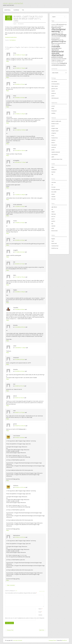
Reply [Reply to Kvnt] (8, 391)
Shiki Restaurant (55, 98)
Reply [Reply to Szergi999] (8, 257)
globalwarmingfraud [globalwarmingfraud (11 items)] (59, 42)
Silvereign (16, 10)
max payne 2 (54, 145)
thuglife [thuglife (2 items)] (58, 64)
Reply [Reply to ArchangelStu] (8, 188)
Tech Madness (13, 40)
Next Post (42, 630)
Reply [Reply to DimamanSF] (8, 364)
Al (16, 591)
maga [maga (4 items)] (58, 45)
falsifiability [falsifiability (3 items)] (64, 37)
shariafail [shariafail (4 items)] (64, 59)
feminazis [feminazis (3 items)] (54, 38)
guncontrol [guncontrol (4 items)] (55, 43)
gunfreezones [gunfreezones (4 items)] (62, 43)
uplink (53, 157)
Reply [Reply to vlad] (8, 270)
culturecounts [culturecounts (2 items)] (60, 33)
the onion (54, 199)
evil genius (54, 133)
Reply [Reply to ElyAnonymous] (8, 580)
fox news (53, 187)
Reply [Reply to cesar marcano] (8, 480)
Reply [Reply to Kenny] (8, 61)
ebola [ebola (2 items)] (53, 37)
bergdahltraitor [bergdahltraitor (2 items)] (61, 26)
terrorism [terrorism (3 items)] (61, 62)
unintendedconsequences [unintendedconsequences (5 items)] (59, 65)
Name (40, 609)
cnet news (54, 182)
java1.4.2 (53, 216)
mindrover (54, 147)
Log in (53, 241)
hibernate (54, 214)
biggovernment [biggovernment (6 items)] (56, 28)
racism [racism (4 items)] (60, 59)
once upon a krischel (13, 3)
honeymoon (54, 111)
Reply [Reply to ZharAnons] (8, 530)
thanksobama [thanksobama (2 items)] (54, 64)
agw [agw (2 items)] (66, 25)
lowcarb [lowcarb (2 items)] (55, 45)
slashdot (53, 197)
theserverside (54, 231)
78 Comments (21, 24)
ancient (53, 106)
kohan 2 (53, 143)
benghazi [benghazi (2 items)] (56, 26)
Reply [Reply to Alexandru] (8, 379)
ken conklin (54, 192)
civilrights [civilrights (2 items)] (61, 32)
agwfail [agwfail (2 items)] (53, 26)
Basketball (8, 10)
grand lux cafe (55, 89)
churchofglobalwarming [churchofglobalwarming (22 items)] (58, 30)
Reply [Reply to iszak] (8, 419)
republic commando (56, 152)
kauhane (53, 172)
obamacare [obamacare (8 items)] (55, 50)
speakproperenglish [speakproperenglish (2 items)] (55, 62)
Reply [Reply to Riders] (8, 285)
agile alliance (54, 207)
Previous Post (9, 630)
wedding (53, 113)
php (52, 224)
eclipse (53, 212)
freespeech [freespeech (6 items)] (55, 40)
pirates (53, 150)
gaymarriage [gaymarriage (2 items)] (61, 40)
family (53, 108)
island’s (53, 91)
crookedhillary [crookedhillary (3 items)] (55, 33)
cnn (52, 185)
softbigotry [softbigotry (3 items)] (59, 60)
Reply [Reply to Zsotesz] (8, 233)
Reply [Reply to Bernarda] (8, 341)
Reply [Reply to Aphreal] (8, 406)
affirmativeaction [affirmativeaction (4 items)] (61, 24)
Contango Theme (52, 640)
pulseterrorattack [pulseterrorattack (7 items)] (57, 57)
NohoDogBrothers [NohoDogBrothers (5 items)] (56, 48)
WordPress (64, 640)
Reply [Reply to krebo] (8, 155)
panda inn (54, 93)
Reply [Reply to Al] (8, 199)
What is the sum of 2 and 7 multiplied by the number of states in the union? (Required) (25, 618)
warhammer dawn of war (57, 159)
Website (40, 615)
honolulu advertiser (56, 189)
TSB (23, 10)
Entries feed (54, 243)
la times (53, 194)
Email (40, 612)
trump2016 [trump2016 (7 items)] (63, 63)
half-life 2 (53, 140)
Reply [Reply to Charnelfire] (8, 320)
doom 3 (53, 126)
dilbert (53, 167)
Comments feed (55, 246)
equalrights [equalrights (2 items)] (59, 37)
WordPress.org (55, 248)
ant (52, 209)
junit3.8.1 (53, 221)
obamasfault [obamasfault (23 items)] (58, 55)
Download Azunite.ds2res (11, 37)
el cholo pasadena (55, 84)
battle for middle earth (56, 121)
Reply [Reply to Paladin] (8, 144)
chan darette (54, 81)
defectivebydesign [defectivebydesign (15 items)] (59, 35)
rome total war (55, 154)
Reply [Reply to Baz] (8, 245)
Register (53, 239)
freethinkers (54, 170)
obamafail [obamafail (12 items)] (55, 53)
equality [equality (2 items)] (55, 37)
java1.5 (53, 219)
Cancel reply (42, 591)
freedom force (55, 138)
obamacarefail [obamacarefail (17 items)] (58, 52)
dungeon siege (55, 128)
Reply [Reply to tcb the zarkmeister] (8, 216)
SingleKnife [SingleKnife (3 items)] (54, 60)
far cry (53, 135)
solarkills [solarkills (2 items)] (63, 60)
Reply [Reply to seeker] (8, 353)
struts (53, 228)
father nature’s (55, 86)
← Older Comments (10, 585)
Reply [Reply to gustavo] (8, 431)
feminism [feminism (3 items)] (58, 38)
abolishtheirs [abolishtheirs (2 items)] (54, 25)
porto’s (53, 96)
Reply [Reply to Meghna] (8, 303)
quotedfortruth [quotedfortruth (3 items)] (55, 59)
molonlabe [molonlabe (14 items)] (56, 46)
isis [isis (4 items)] (52, 45)
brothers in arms (55, 124)
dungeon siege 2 (55, 131)
